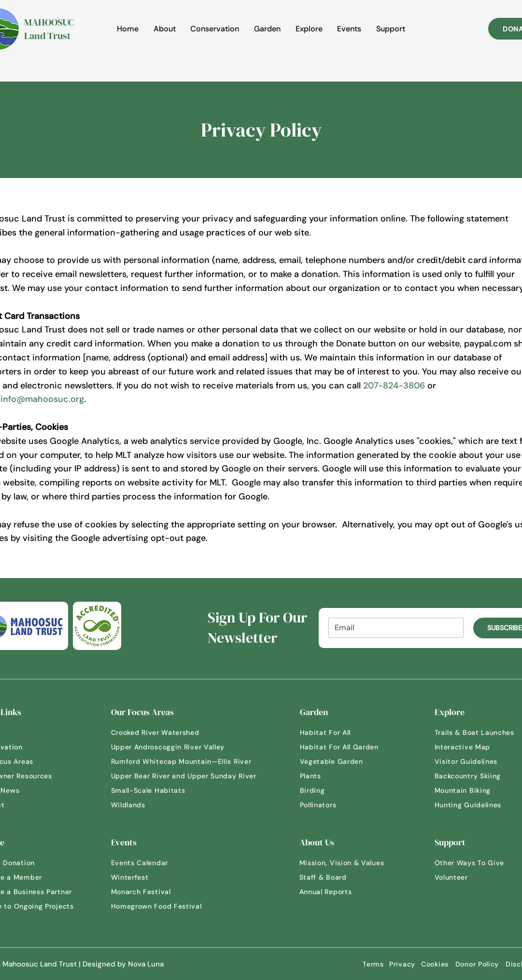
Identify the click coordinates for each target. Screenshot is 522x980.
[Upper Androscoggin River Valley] (174, 747)
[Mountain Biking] (468, 790)
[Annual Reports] (336, 892)
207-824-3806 (394, 386)
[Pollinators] (334, 805)
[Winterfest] (135, 877)
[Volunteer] (468, 877)
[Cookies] (435, 964)
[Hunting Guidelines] (475, 805)
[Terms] (374, 964)
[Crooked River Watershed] (162, 732)
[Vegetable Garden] (339, 761)
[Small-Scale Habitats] (155, 790)
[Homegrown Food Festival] (162, 906)
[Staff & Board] (336, 877)
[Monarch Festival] (145, 892)
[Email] (393, 628)
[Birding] (334, 790)
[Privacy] (402, 964)
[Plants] (334, 776)
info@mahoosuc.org (42, 399)
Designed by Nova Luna (123, 964)
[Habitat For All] (334, 732)
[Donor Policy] (477, 964)
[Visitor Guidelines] (473, 761)
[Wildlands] (145, 805)
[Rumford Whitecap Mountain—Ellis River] (186, 761)
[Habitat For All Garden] (346, 747)
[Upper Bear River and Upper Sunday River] (188, 776)
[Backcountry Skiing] (475, 776)
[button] (164, 29)
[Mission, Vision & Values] (348, 863)
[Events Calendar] (147, 863)
